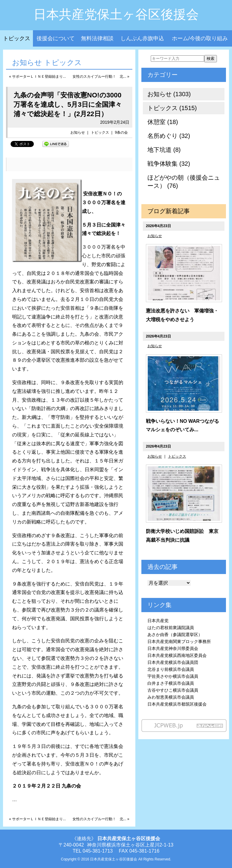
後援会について (56, 38)
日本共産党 (158, 621)
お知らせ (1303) (169, 94)
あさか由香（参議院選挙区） (175, 635)
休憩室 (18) (163, 122)
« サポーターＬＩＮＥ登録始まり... (37, 77)
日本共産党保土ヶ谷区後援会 (116, 14)
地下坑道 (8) (164, 150)
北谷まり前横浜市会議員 (171, 669)
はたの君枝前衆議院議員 (171, 628)
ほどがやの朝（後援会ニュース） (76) (184, 182)
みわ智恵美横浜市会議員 (171, 697)
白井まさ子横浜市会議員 (171, 683)
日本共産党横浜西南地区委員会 (177, 655)
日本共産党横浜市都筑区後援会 (177, 704)
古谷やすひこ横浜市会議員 (173, 690)
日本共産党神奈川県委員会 (173, 648)
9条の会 (121, 132)
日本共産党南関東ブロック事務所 (179, 641)
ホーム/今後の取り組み (200, 38)
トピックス (17, 38)
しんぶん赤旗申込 (142, 38)
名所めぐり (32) (169, 136)
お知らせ (78, 132)
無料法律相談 (97, 38)
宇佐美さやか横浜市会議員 (173, 676)
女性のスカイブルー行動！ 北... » (101, 77)
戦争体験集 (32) (169, 164)
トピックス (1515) (172, 108)
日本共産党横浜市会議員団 (173, 662)
